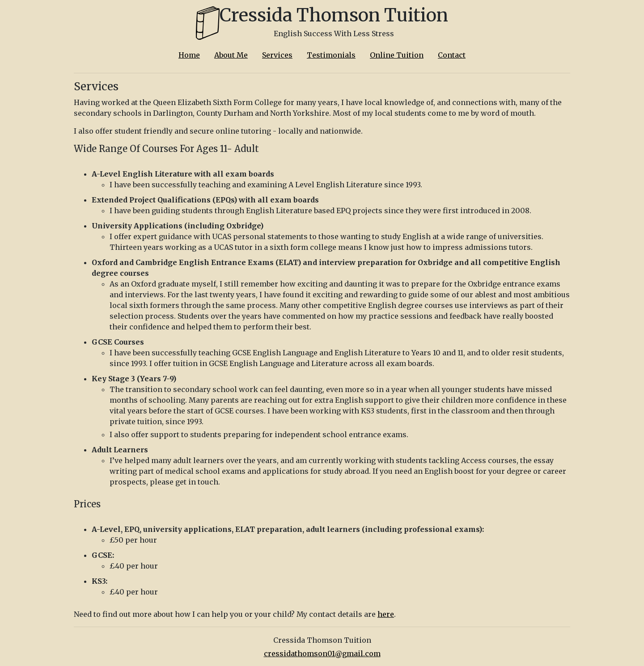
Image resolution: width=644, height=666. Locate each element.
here (386, 614)
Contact (452, 55)
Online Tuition (397, 55)
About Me (231, 55)
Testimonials (331, 55)
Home (189, 55)
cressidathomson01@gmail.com (322, 653)
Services (277, 55)
